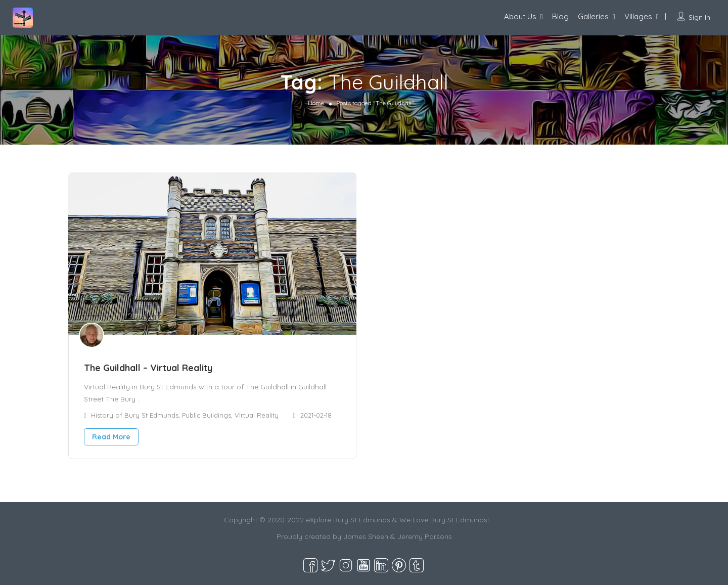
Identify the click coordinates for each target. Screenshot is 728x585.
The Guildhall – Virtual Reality (148, 368)
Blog (560, 16)
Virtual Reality (257, 415)
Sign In (699, 17)
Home (316, 103)
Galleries (593, 16)
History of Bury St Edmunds (135, 415)
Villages (638, 16)
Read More (111, 437)
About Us (520, 16)
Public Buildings (207, 415)
